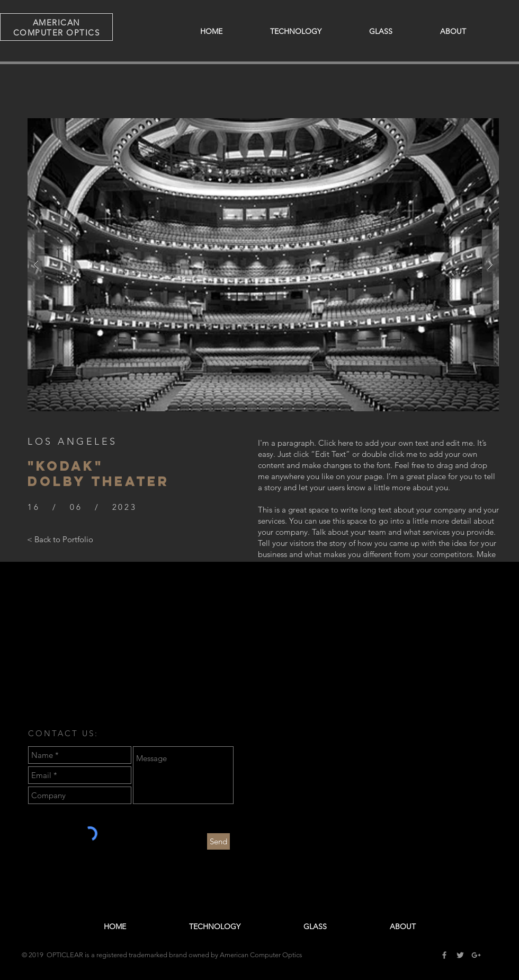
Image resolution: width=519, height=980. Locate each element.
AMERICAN (57, 23)
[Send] (218, 841)
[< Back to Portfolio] (60, 540)
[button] (263, 265)
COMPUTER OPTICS (57, 33)
